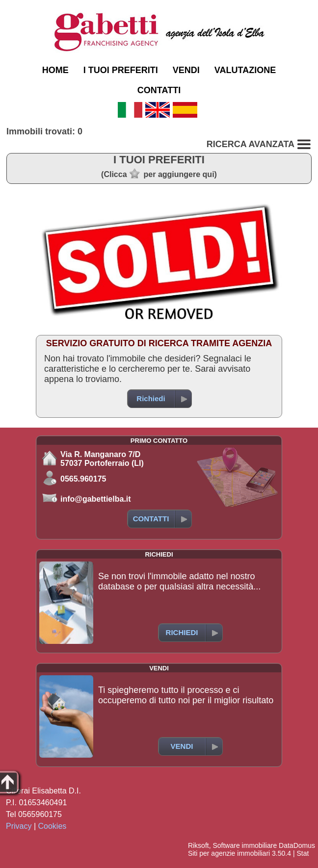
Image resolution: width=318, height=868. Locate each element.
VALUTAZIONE (245, 70)
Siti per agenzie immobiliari (229, 853)
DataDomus (297, 845)
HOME (55, 70)
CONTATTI (159, 90)
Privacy (19, 826)
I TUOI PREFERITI (121, 70)
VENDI (186, 70)
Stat (303, 853)
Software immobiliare (245, 845)
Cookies (53, 826)
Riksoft (199, 845)
